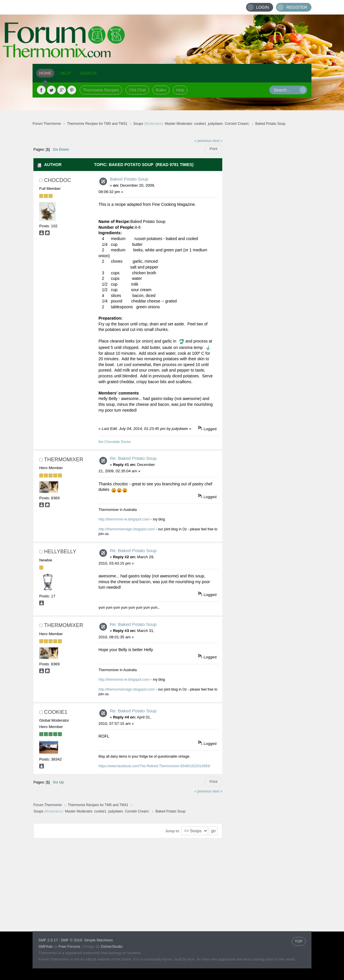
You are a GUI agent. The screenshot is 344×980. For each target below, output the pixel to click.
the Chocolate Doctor (115, 442)
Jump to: (173, 831)
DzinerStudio (112, 946)
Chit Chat (137, 90)
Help (180, 90)
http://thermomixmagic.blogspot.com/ (127, 529)
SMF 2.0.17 (48, 940)
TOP (299, 941)
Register (297, 7)
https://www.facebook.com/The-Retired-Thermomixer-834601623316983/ (154, 766)
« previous (203, 141)
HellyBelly (60, 552)
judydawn (215, 124)
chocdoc (58, 180)
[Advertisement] (267, 222)
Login (263, 7)
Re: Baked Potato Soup (133, 458)
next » (217, 141)
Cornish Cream (237, 124)
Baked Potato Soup (129, 179)
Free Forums (69, 946)
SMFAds (45, 946)
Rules (161, 90)
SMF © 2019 (71, 940)
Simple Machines (98, 940)
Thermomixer (63, 460)
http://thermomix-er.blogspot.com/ (124, 519)
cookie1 (200, 124)
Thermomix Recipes (101, 90)
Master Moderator (179, 124)
